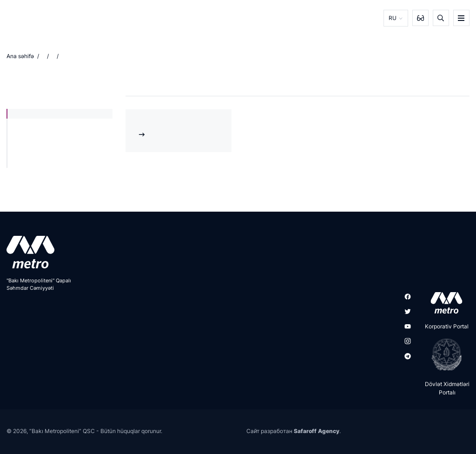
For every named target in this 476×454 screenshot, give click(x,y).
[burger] (461, 18)
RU (393, 18)
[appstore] (444, 303)
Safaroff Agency (317, 431)
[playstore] (444, 354)
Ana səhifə (20, 56)
